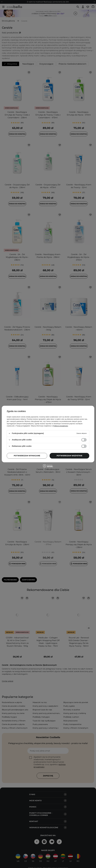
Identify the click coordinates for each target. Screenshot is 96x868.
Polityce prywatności (61, 426)
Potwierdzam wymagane (27, 456)
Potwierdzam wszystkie (69, 456)
